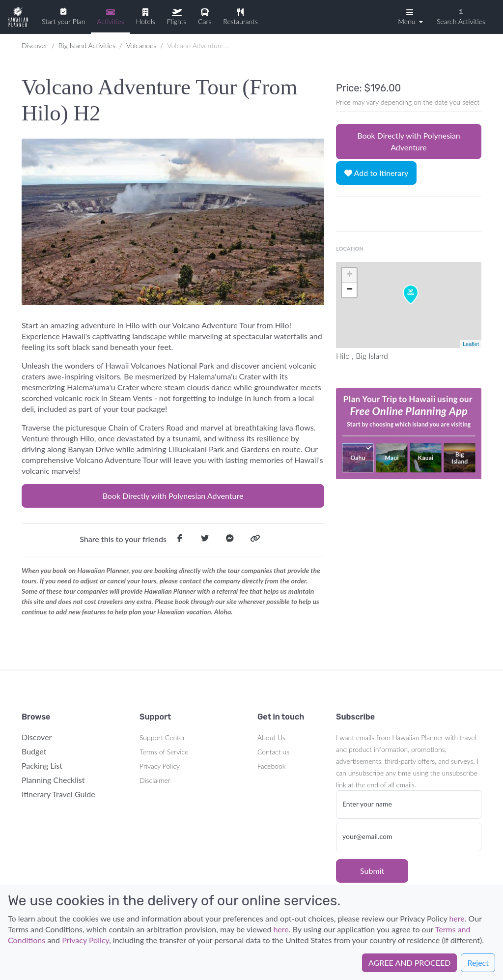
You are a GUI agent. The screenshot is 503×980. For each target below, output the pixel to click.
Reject (478, 963)
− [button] (349, 290)
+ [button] (349, 275)
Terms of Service (164, 752)
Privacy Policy (160, 766)
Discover (35, 45)
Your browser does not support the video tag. (409, 433)
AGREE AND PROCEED (409, 963)
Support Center (162, 737)
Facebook (271, 766)
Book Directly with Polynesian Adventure (173, 496)
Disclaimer (155, 780)
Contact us (273, 752)
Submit (372, 871)
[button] (409, 16)
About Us (271, 737)
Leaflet (471, 344)
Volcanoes (141, 45)
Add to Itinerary (376, 173)
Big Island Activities (87, 45)
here (457, 918)
